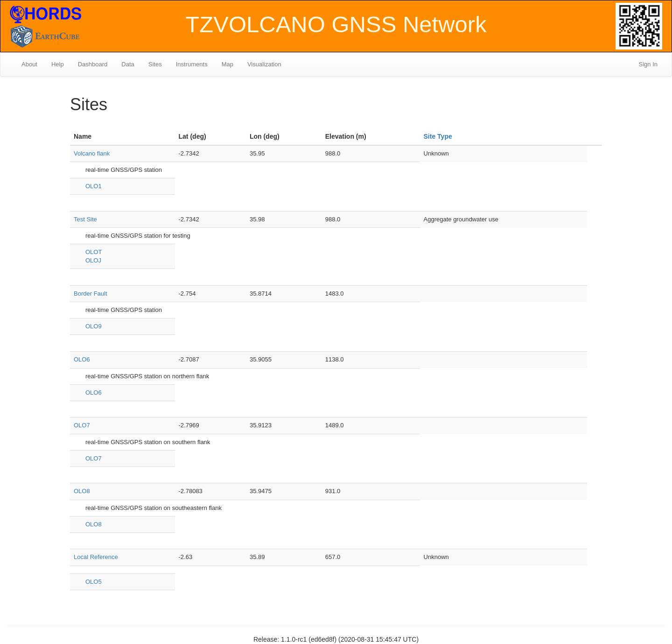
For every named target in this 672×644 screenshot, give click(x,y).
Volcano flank (92, 153)
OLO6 (82, 359)
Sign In (648, 64)
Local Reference (96, 557)
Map (227, 64)
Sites (155, 64)
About (29, 64)
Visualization (264, 64)
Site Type (438, 136)
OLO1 (94, 186)
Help (58, 64)
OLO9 (94, 326)
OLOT (94, 252)
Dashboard (93, 64)
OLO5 (94, 582)
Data (128, 64)
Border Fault (91, 294)
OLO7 (82, 425)
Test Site (85, 219)
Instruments (192, 64)
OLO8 (82, 491)
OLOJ (93, 260)
